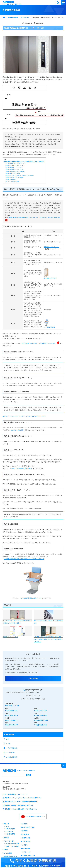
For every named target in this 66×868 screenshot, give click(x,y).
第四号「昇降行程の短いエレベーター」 (15, 170)
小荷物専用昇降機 (12, 748)
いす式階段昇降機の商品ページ (31, 598)
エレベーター (10, 753)
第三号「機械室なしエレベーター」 (14, 168)
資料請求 (25, 831)
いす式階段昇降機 (12, 757)
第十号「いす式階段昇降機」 (13, 181)
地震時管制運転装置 (17, 430)
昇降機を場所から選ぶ (10, 857)
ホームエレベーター (50, 278)
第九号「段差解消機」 (11, 179)
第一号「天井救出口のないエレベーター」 (16, 164)
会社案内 (25, 845)
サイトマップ (26, 852)
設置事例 (6, 837)
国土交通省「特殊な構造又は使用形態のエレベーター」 (39, 343)
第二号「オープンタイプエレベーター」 (15, 166)
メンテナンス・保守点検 (12, 844)
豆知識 (6, 850)
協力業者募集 (26, 848)
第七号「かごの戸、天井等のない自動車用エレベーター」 (20, 175)
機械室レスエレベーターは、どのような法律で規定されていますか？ (24, 416)
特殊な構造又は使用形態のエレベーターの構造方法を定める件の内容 (24, 162)
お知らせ (25, 824)
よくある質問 (8, 853)
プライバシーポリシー (29, 856)
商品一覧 (6, 824)
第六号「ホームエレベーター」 (13, 174)
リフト (8, 744)
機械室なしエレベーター (51, 247)
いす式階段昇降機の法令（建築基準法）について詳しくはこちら (24, 559)
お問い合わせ (33, 679)
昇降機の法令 (26, 838)
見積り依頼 (26, 834)
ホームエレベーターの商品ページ (21, 468)
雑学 (8, 739)
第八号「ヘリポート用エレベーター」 (15, 177)
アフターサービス (9, 841)
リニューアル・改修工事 (12, 846)
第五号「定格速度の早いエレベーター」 (15, 172)
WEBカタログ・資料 (28, 827)
